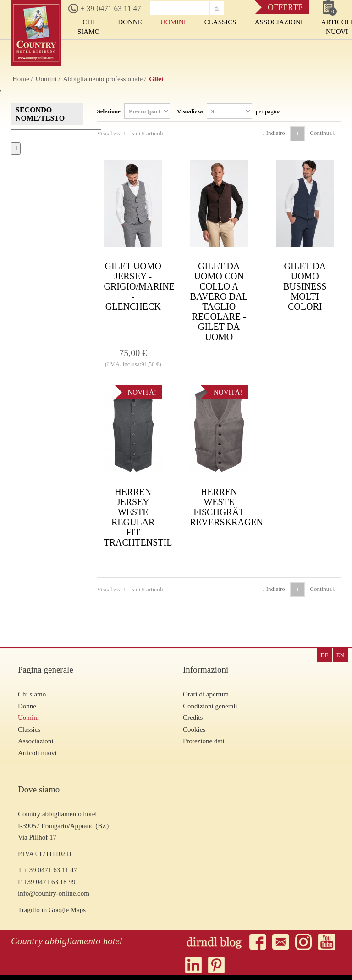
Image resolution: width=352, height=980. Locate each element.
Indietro (274, 133)
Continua (323, 133)
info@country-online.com (54, 893)
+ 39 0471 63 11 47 (104, 8)
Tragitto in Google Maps (52, 910)
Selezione (134, 111)
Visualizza (229, 111)
